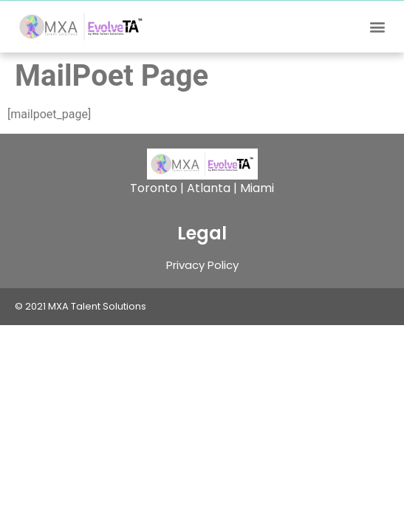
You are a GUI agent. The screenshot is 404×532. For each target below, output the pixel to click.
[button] (377, 27)
